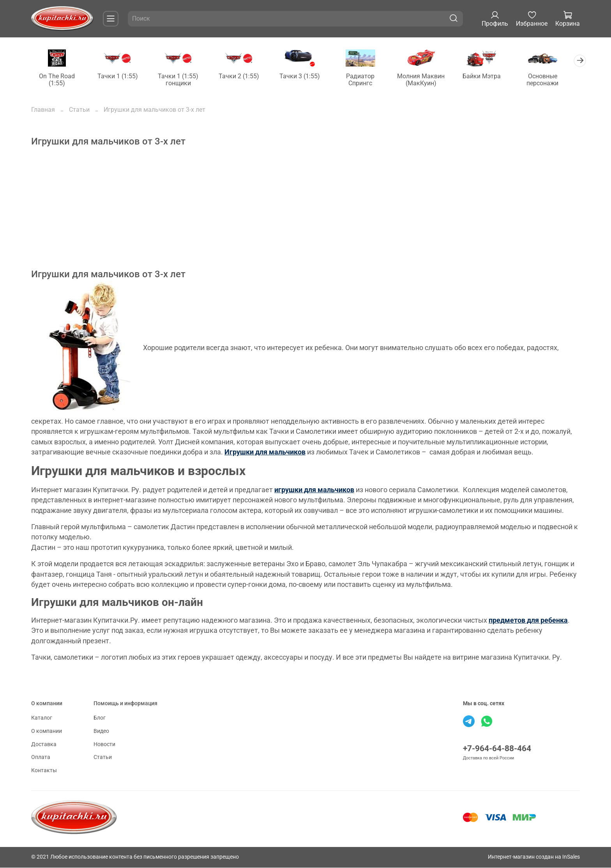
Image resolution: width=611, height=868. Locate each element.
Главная (43, 110)
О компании (47, 732)
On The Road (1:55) (58, 80)
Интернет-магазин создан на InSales (534, 857)
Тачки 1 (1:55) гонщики (182, 80)
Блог (100, 719)
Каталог (42, 719)
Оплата (41, 758)
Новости (104, 745)
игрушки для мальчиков (314, 490)
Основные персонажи (553, 80)
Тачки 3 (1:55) (305, 77)
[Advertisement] (265, 215)
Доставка (44, 745)
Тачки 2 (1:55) (244, 77)
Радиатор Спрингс (368, 80)
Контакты (44, 771)
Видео (101, 732)
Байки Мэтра (491, 77)
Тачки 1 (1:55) (120, 77)
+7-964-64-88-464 (497, 749)
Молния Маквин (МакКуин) (429, 80)
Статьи (79, 110)
